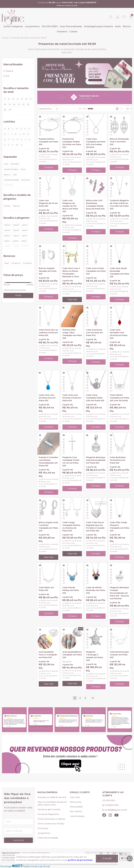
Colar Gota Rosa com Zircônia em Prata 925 (94, 333)
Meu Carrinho (76, 811)
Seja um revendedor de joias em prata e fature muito (52, 803)
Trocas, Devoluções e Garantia (51, 819)
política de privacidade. (81, 860)
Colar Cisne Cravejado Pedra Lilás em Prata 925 (95, 398)
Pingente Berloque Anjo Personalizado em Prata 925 (96, 460)
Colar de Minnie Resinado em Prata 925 (95, 590)
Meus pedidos (76, 807)
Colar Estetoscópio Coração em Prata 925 (119, 655)
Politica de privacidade (48, 838)
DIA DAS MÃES (50, 26)
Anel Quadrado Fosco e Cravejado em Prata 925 (48, 655)
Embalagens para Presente (98, 26)
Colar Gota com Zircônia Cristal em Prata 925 (72, 398)
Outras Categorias (13, 26)
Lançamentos (32, 26)
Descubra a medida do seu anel (52, 797)
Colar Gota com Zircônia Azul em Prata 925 (47, 398)
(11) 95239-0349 (112, 805)
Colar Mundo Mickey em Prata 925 (71, 590)
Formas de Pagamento (48, 814)
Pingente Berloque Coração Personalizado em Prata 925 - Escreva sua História (119, 593)
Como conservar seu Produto (51, 824)
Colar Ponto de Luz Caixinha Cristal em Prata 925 (48, 333)
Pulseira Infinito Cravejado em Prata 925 (48, 142)
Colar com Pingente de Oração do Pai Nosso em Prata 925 (70, 206)
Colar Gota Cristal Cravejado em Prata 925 (96, 271)
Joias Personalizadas (71, 26)
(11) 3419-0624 (109, 800)
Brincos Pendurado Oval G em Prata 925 (119, 142)
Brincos (127, 26)
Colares (73, 32)
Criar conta (75, 797)
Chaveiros (62, 32)
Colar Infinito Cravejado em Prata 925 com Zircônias (119, 398)
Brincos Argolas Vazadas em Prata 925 (48, 271)
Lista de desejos (77, 816)
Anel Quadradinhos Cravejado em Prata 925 (72, 655)
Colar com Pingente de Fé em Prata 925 (48, 203)
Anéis (118, 26)
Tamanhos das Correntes (49, 809)
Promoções (43, 828)
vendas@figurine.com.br (116, 810)
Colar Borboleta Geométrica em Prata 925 (118, 460)
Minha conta (76, 802)
